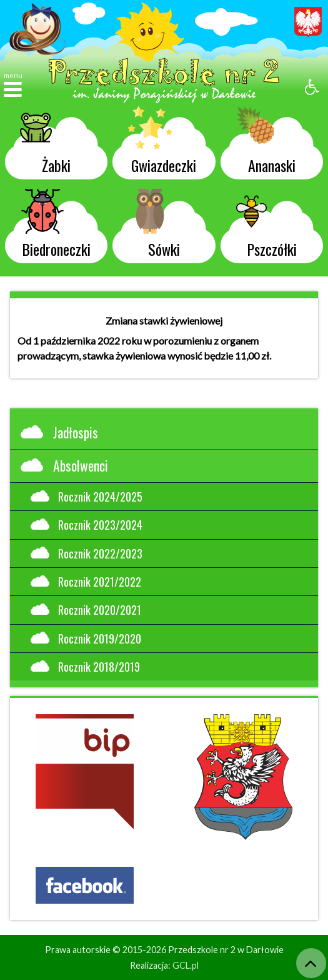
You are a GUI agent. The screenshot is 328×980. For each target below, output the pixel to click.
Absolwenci (64, 465)
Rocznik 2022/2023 (87, 553)
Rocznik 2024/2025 (87, 496)
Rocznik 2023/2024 (87, 524)
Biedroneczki (55, 226)
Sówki (154, 226)
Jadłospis (59, 432)
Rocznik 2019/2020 (86, 638)
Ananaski (266, 143)
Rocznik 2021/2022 (86, 581)
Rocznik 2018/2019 (85, 666)
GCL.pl (186, 965)
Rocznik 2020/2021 (86, 609)
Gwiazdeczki (162, 143)
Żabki (45, 143)
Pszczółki (266, 226)
